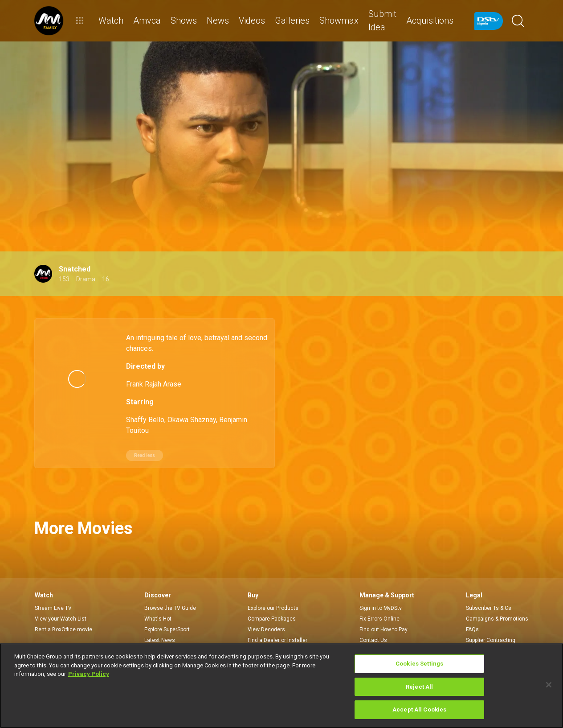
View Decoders (266, 612)
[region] (281, 686)
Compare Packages (272, 601)
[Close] (549, 685)
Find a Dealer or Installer (277, 622)
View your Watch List (61, 601)
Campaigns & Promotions (497, 601)
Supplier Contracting (491, 622)
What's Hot (158, 601)
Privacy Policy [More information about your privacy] (89, 674)
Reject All (419, 687)
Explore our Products (273, 590)
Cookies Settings (419, 664)
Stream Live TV (53, 590)
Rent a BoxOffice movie (63, 612)
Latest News (160, 622)
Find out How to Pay (383, 612)
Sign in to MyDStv (381, 590)
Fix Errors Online (379, 601)
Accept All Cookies (419, 709)
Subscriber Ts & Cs (489, 590)
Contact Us (373, 622)
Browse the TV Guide (170, 590)
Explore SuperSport (167, 612)
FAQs (472, 612)
